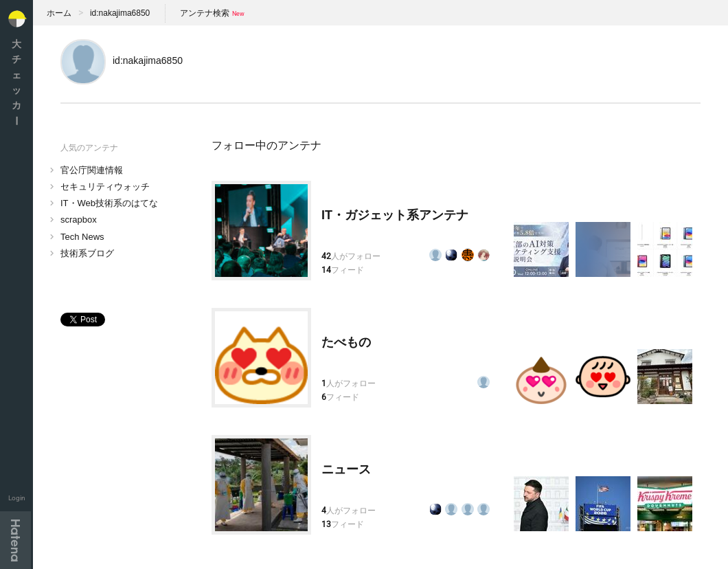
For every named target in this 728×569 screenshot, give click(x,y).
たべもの (346, 342)
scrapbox (79, 220)
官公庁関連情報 (92, 170)
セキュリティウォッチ (105, 187)
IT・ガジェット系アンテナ (395, 215)
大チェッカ (16, 82)
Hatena (15, 540)
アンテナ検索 (205, 13)
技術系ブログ (87, 253)
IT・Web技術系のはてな (109, 203)
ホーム (59, 13)
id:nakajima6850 (120, 13)
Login (17, 498)
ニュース (346, 469)
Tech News (82, 237)
